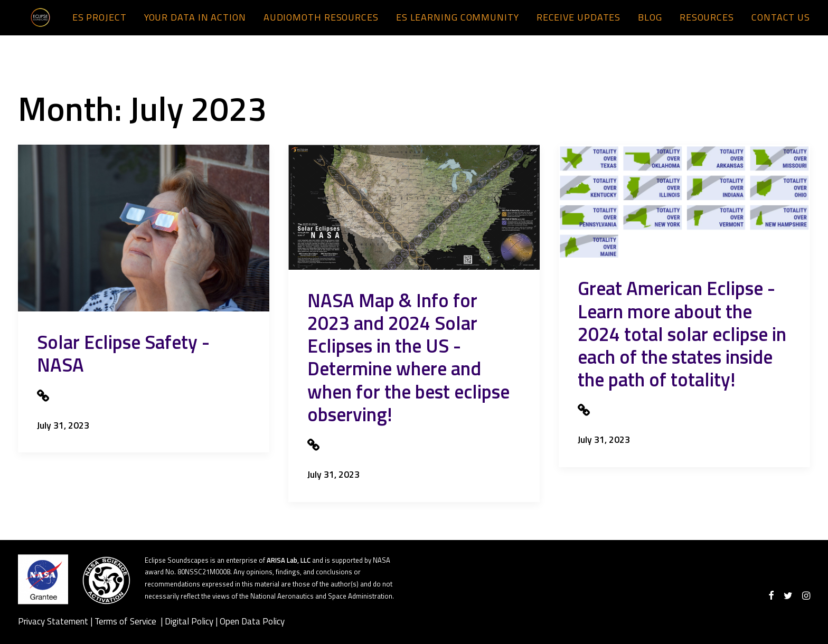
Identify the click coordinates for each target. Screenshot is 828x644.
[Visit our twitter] (788, 595)
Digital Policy (189, 621)
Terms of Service (126, 621)
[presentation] (144, 228)
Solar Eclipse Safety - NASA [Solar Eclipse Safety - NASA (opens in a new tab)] (123, 353)
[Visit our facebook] (771, 595)
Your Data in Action (195, 25)
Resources (707, 25)
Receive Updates (579, 25)
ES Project (100, 25)
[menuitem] (103, 25)
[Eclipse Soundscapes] (34, 25)
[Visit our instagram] (806, 595)
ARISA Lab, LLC (289, 560)
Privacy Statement (53, 621)
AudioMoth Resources (321, 25)
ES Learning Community (458, 25)
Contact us (781, 25)
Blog (650, 25)
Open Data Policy (252, 621)
